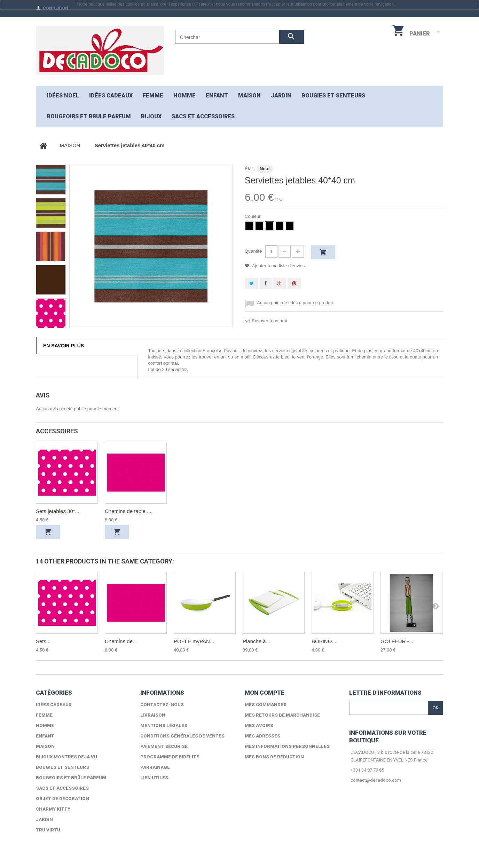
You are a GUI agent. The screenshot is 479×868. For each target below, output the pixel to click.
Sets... (43, 641)
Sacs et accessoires (203, 116)
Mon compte (265, 693)
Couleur (253, 216)
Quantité (253, 251)
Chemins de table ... (128, 511)
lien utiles (154, 778)
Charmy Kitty (53, 809)
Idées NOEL (63, 96)
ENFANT (217, 96)
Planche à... (256, 641)
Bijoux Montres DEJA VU (66, 757)
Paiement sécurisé (164, 746)
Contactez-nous (162, 705)
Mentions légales (164, 725)
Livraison (153, 715)
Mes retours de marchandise (282, 715)
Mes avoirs (259, 725)
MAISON (249, 96)
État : (250, 169)
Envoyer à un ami (269, 321)
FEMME (153, 96)
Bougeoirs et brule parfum (89, 116)
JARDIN (281, 96)
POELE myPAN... (194, 641)
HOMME (184, 96)
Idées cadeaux (111, 96)
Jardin (44, 819)
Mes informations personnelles (287, 746)
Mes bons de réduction (274, 757)
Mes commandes (266, 705)
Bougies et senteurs (333, 96)
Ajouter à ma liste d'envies (278, 266)
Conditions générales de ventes (182, 736)
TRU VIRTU (48, 830)
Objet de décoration (62, 799)
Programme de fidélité (170, 757)
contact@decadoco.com (376, 780)
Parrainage (155, 767)
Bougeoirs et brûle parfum (71, 778)
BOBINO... (324, 641)
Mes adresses (262, 736)
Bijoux (151, 116)
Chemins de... (121, 641)
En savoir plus (64, 346)
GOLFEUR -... (397, 641)
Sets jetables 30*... (58, 511)
